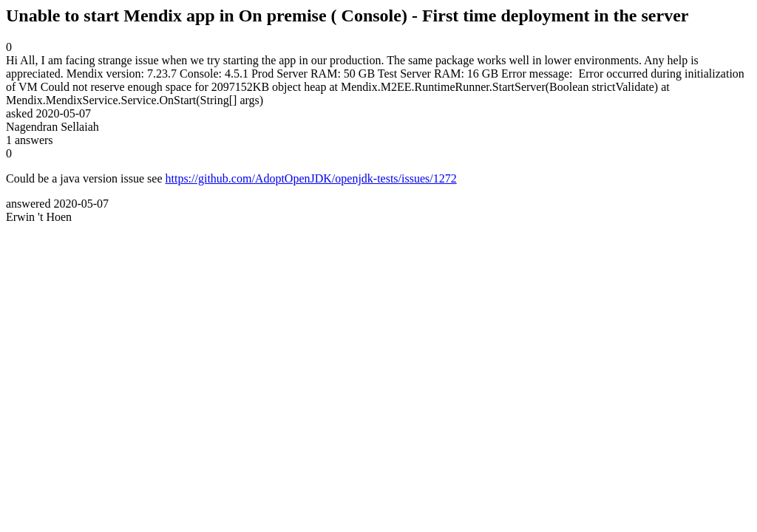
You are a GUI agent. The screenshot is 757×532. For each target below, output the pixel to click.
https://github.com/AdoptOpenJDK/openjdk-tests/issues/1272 (311, 178)
